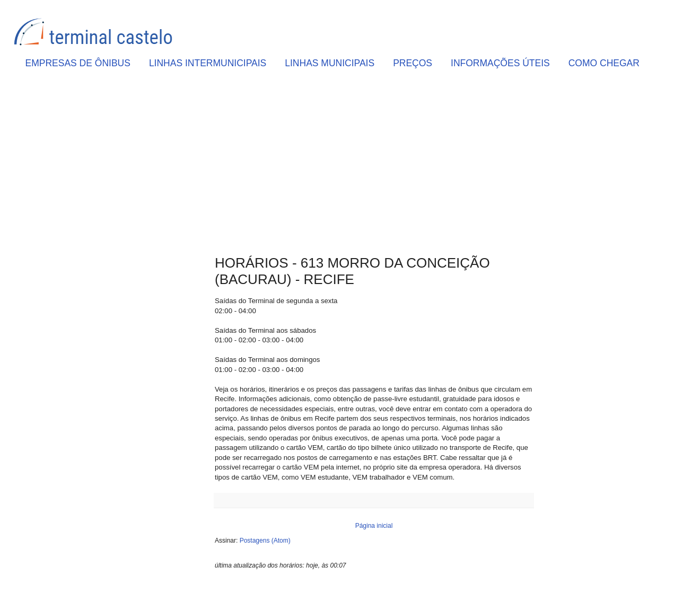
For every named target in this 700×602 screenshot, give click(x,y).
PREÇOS (413, 63)
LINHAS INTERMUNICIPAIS (208, 63)
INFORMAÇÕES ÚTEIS (500, 63)
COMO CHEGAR (604, 63)
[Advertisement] (374, 165)
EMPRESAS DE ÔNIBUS (78, 63)
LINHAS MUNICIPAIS (330, 63)
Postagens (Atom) (265, 541)
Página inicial (374, 526)
